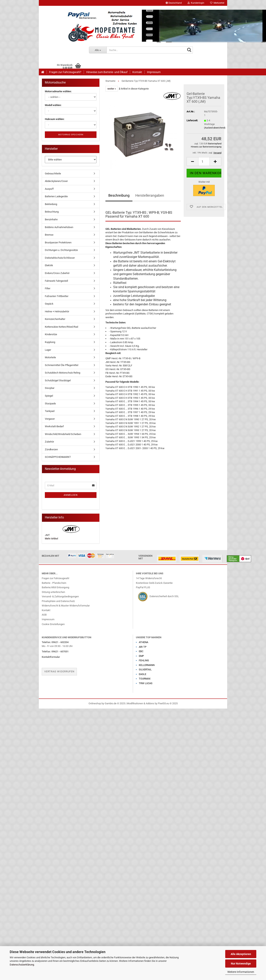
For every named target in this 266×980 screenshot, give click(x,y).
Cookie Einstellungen (53, 624)
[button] (174, 3)
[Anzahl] (204, 161)
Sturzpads (50, 403)
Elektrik (49, 265)
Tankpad (50, 411)
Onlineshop (95, 703)
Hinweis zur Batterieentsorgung (206, 147)
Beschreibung (119, 195)
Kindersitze (51, 334)
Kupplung (50, 342)
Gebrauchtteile (53, 174)
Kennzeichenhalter (55, 319)
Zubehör (49, 442)
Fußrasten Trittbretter (57, 296)
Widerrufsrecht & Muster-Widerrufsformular (66, 606)
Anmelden (71, 495)
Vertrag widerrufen (59, 671)
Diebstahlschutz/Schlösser (60, 258)
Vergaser (50, 419)
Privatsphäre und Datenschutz (58, 601)
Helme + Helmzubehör (57, 311)
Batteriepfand (215, 144)
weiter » (112, 89)
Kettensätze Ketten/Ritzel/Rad (61, 327)
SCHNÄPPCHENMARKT (58, 457)
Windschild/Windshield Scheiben (63, 434)
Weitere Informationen (241, 972)
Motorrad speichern (71, 135)
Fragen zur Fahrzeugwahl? (65, 72)
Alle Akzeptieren (241, 954)
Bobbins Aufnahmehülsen (59, 227)
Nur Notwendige (241, 964)
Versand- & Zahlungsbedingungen (60, 596)
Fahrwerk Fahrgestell (56, 281)
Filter (48, 288)
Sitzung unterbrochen (53, 592)
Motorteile (50, 357)
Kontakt (137, 72)
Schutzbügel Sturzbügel (58, 380)
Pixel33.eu (163, 703)
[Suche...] (98, 50)
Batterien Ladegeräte (56, 196)
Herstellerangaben (150, 195)
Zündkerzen (51, 449)
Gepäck (49, 304)
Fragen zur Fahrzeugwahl (55, 578)
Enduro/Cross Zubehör (57, 273)
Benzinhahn (51, 219)
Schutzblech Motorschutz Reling (63, 373)
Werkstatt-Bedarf (54, 426)
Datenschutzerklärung (22, 965)
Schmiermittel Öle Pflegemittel (62, 365)
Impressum (154, 72)
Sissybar (50, 388)
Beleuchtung (52, 212)
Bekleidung (51, 204)
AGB (44, 615)
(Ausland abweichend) (215, 128)
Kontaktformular (51, 657)
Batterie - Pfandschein (54, 583)
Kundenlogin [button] (196, 3)
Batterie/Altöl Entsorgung (55, 587)
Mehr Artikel (51, 539)
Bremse (49, 235)
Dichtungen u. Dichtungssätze (61, 250)
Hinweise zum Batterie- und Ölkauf (107, 72)
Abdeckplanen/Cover (56, 181)
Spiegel (49, 396)
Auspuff (49, 189)
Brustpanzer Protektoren (58, 242)
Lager (48, 350)
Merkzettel (217, 3)
